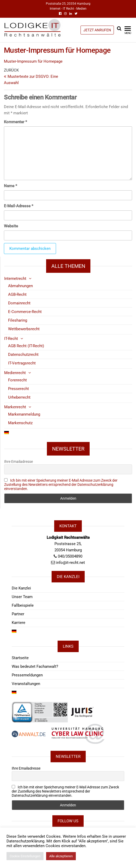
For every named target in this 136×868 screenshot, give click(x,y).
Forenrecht (17, 380)
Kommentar (16, 122)
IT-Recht (11, 339)
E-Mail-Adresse (19, 206)
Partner (18, 614)
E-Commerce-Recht (25, 312)
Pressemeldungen (27, 675)
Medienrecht (15, 373)
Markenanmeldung (24, 414)
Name (11, 186)
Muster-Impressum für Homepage (33, 61)
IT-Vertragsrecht (22, 363)
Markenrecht (15, 407)
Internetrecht (15, 279)
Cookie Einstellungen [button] (25, 856)
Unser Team (22, 597)
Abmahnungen (20, 286)
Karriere (18, 623)
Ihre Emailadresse (18, 462)
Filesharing (18, 320)
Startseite (20, 658)
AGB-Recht (17, 294)
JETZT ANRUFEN (97, 30)
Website (11, 226)
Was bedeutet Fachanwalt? (35, 666)
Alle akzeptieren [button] (61, 856)
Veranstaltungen (26, 684)
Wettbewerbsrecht (24, 329)
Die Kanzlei (21, 588)
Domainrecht (19, 303)
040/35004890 (70, 556)
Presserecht (18, 389)
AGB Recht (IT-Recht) (26, 346)
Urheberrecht (19, 397)
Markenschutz (20, 423)
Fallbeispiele (23, 605)
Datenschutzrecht (23, 355)
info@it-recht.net (70, 563)
